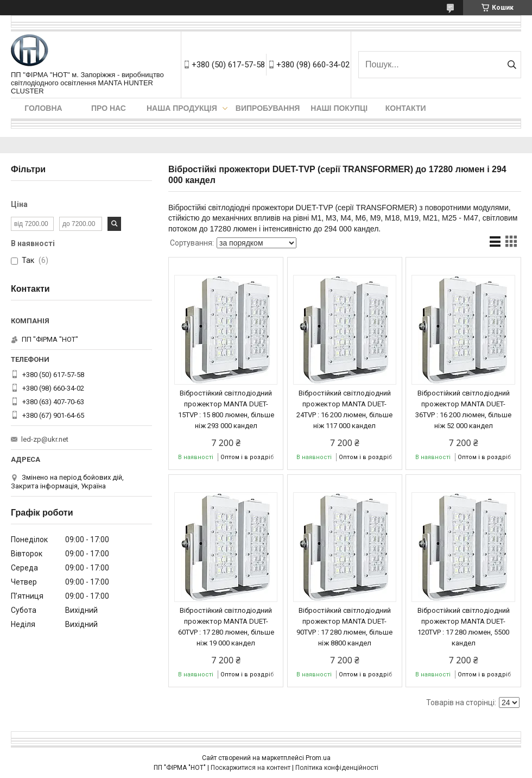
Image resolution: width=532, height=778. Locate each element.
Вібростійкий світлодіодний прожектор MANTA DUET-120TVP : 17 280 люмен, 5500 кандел (464, 627)
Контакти (406, 108)
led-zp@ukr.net (45, 439)
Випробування (268, 108)
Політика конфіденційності (337, 768)
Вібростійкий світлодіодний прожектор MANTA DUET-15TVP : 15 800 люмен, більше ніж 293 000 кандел (226, 409)
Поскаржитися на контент (251, 768)
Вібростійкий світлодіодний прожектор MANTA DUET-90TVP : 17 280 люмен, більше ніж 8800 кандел (344, 627)
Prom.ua (318, 758)
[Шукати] (512, 65)
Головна (43, 108)
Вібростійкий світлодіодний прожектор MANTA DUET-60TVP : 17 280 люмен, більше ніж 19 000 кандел (226, 627)
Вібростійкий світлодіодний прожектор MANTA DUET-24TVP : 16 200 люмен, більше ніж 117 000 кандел (344, 409)
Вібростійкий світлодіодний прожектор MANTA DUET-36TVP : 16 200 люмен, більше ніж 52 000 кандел (463, 409)
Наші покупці (339, 108)
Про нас (109, 108)
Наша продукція (182, 108)
